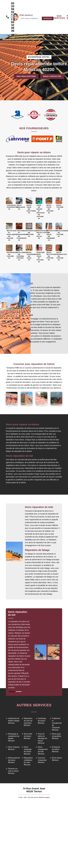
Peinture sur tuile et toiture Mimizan (13, 771)
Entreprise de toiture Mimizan (56, 749)
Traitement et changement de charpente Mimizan (57, 724)
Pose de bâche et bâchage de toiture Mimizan (42, 738)
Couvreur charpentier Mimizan (42, 760)
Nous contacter (52, 76)
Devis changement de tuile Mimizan (43, 750)
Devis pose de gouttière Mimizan (57, 736)
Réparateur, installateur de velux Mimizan (28, 761)
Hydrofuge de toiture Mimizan (42, 721)
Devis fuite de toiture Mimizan (28, 736)
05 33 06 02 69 (13, 9)
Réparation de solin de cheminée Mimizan (28, 722)
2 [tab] (19, 692)
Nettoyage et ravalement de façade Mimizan (14, 737)
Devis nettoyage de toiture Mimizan (28, 750)
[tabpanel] (21, 648)
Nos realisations (26, 76)
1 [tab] (12, 692)
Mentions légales (44, 797)
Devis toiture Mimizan (57, 759)
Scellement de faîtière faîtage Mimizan (14, 721)
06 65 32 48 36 (13, 25)
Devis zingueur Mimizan (14, 748)
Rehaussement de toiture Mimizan (14, 760)
